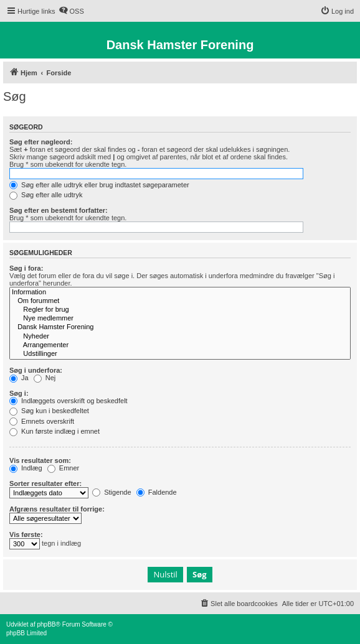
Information (180, 292)
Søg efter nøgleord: (41, 142)
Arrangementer (180, 345)
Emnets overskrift (42, 421)
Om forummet (180, 301)
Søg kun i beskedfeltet (49, 411)
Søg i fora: (26, 268)
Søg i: (19, 393)
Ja (19, 378)
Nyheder (180, 337)
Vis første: (26, 534)
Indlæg (26, 468)
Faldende (157, 492)
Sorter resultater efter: (45, 483)
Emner (63, 468)
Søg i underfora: (36, 370)
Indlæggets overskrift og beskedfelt (69, 401)
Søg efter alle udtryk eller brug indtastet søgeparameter (99, 185)
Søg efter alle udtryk (46, 195)
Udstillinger (180, 354)
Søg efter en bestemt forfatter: (59, 210)
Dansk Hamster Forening (180, 327)
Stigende (111, 492)
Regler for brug (180, 310)
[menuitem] (71, 11)
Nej (45, 378)
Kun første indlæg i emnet (54, 431)
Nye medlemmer (180, 319)
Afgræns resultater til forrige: (57, 509)
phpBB (46, 624)
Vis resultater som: (40, 460)
